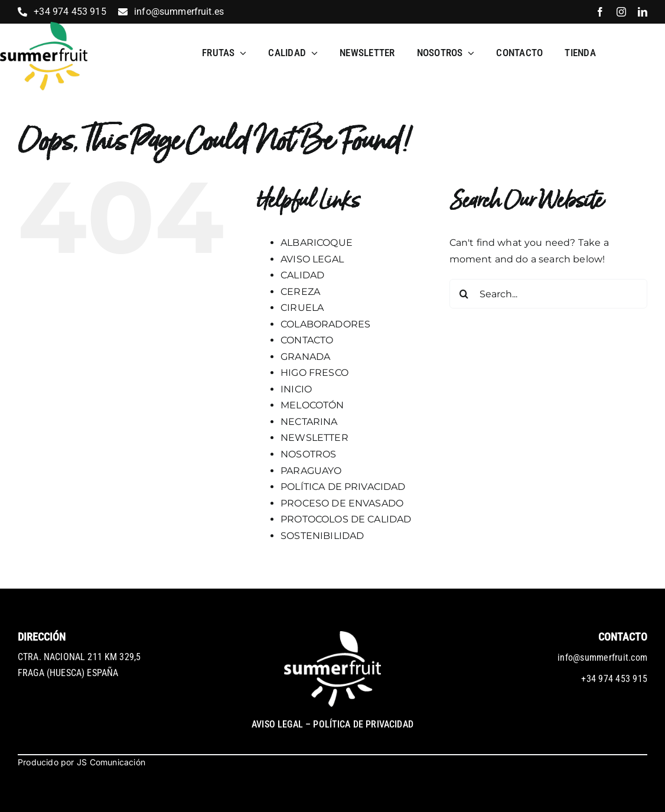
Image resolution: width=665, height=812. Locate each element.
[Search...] (548, 294)
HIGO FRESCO (314, 373)
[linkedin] (643, 12)
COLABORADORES (325, 324)
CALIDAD (302, 275)
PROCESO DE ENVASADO (342, 503)
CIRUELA (302, 308)
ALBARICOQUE (317, 243)
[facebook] (600, 12)
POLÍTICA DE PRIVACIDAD (343, 487)
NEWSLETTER (314, 438)
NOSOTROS (308, 454)
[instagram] (621, 12)
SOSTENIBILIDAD (322, 536)
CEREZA (300, 292)
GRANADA (305, 357)
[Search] (464, 294)
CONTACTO (307, 340)
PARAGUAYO (311, 471)
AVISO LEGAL (312, 259)
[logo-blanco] (332, 636)
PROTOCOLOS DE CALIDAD (346, 519)
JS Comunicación (111, 762)
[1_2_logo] (44, 26)
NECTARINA (309, 422)
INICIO (296, 389)
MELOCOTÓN (312, 405)
